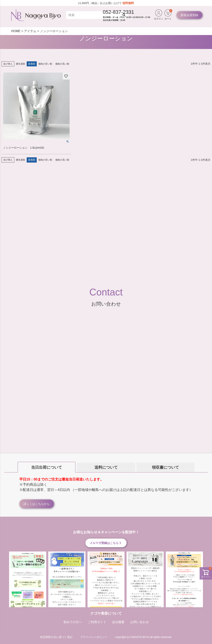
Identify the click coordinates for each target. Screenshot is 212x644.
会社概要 (118, 622)
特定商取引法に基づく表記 (56, 637)
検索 (125, 15)
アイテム (30, 31)
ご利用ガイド (97, 622)
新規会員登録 (189, 15)
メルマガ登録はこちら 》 (106, 543)
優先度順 (20, 64)
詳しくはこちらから (37, 504)
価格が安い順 (45, 64)
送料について (106, 467)
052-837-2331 (118, 12)
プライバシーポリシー (94, 637)
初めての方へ (73, 622)
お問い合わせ (140, 622)
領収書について (165, 467)
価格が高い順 (62, 64)
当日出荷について (47, 467)
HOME (16, 31)
